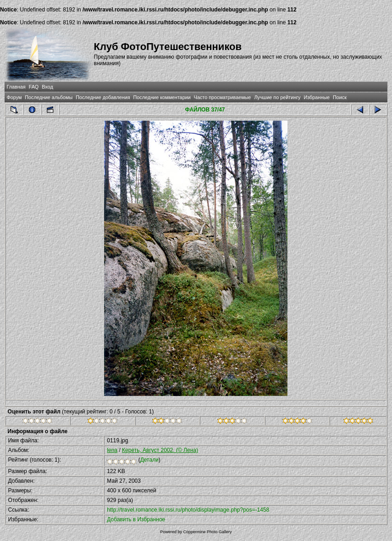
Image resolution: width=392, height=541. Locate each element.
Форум (14, 97)
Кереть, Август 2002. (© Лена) (160, 450)
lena (112, 450)
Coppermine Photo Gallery (207, 532)
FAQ (34, 87)
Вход (47, 87)
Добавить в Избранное (136, 519)
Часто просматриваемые (223, 97)
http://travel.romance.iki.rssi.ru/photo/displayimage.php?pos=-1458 (188, 510)
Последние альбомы (49, 97)
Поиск (340, 97)
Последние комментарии (162, 97)
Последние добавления (103, 97)
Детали (149, 460)
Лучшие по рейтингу (277, 97)
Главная (16, 87)
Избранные (316, 97)
